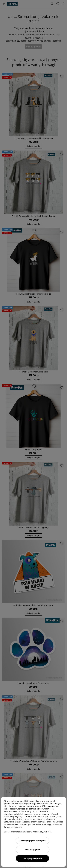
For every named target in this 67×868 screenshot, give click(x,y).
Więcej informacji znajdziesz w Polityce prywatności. (28, 832)
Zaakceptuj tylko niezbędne (32, 841)
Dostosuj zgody (33, 849)
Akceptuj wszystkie (33, 858)
